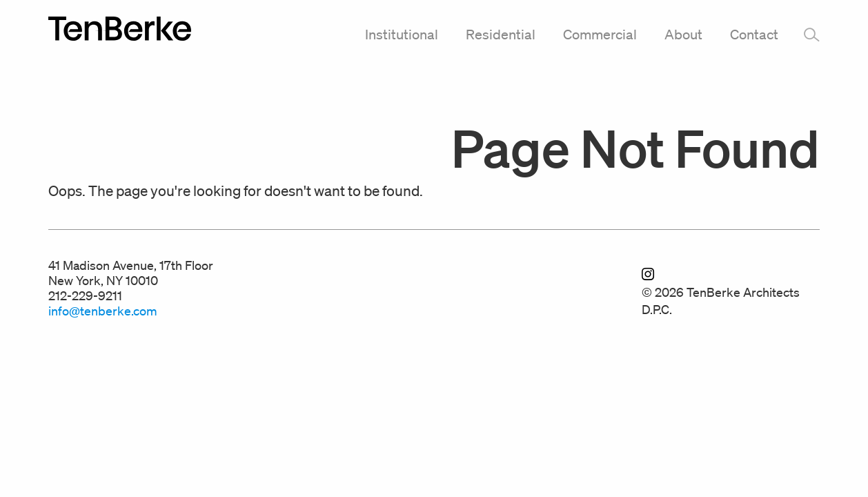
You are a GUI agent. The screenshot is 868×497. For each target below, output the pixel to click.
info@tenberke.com (103, 311)
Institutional (402, 35)
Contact (754, 35)
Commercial (600, 35)
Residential (501, 35)
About (683, 35)
